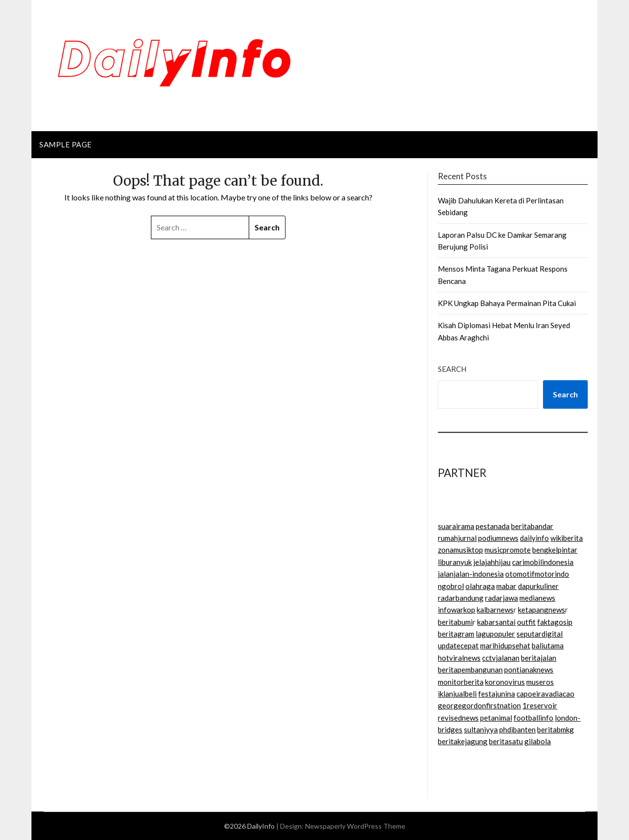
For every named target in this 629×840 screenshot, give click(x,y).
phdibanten (517, 729)
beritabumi (455, 622)
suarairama (456, 526)
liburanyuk (455, 562)
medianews (537, 598)
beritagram (456, 634)
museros (540, 682)
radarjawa (501, 598)
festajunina (497, 694)
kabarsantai (496, 622)
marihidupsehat (505, 645)
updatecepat (458, 645)
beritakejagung (463, 741)
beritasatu (506, 741)
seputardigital (540, 634)
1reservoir (540, 705)
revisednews (458, 718)
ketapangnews (542, 610)
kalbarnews (495, 610)
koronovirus (505, 682)
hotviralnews (459, 658)
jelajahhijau (492, 562)
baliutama (548, 645)
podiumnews (498, 538)
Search (452, 369)
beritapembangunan (470, 670)
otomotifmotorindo (537, 574)
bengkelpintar (555, 550)
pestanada (493, 526)
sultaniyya (481, 729)
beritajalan (539, 658)
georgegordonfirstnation (479, 705)
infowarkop (457, 610)
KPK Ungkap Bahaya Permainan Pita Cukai (507, 303)
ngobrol (451, 586)
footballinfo (533, 718)
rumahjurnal (457, 538)
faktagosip (555, 622)
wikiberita (567, 538)
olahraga (480, 586)
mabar (506, 586)
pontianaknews (529, 670)
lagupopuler (495, 634)
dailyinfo (534, 538)
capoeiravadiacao (545, 694)
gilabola (538, 741)
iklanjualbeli (457, 694)
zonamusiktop (460, 550)
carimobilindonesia (543, 562)
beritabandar (532, 526)
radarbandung (461, 598)
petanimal (496, 718)
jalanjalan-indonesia (471, 574)
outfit (526, 622)
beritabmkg (556, 729)
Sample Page (66, 144)
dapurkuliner (538, 586)
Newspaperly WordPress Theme (355, 826)
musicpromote (508, 550)
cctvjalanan (501, 658)
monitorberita (461, 682)
